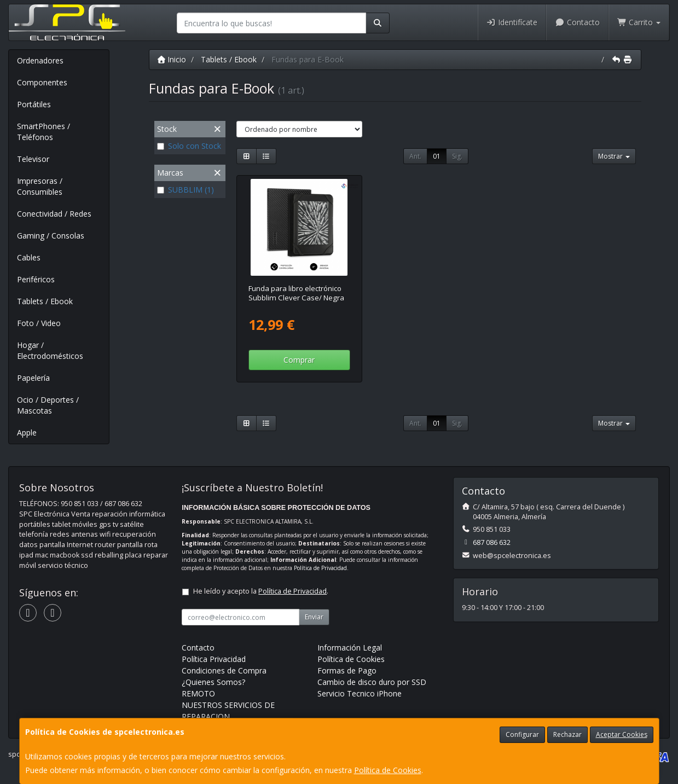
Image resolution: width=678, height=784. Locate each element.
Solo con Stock (189, 146)
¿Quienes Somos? (213, 682)
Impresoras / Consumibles (40, 186)
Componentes (42, 82)
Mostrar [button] (614, 156)
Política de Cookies (388, 770)
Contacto (577, 22)
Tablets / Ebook (45, 301)
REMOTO (198, 693)
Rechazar (567, 734)
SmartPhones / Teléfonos (44, 132)
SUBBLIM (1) (186, 190)
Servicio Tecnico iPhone (360, 693)
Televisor (33, 159)
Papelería (33, 378)
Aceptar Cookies (622, 734)
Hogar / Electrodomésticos (50, 350)
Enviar (314, 617)
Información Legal (350, 647)
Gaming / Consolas (51, 236)
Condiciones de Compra (224, 670)
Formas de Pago (347, 670)
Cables (29, 257)
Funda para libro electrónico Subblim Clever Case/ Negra (296, 293)
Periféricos (36, 279)
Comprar (299, 360)
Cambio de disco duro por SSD (372, 682)
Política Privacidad (214, 659)
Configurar (522, 734)
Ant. (415, 156)
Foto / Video (39, 323)
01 (437, 156)
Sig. (457, 156)
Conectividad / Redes (54, 214)
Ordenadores (40, 60)
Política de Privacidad (320, 568)
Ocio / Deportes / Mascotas (48, 405)
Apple (27, 432)
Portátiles (34, 104)
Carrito (639, 22)
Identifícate (512, 22)
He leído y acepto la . (261, 591)
